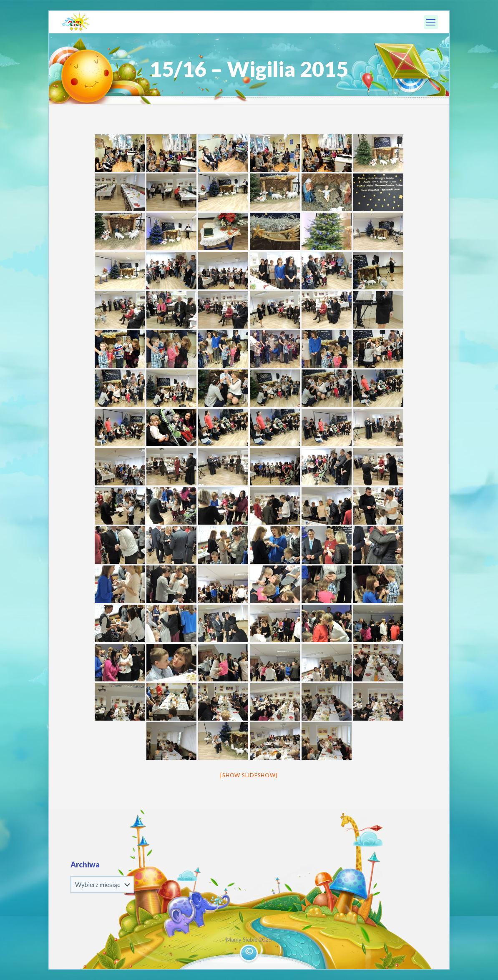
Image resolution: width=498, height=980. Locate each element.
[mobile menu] (431, 22)
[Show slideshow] (249, 775)
